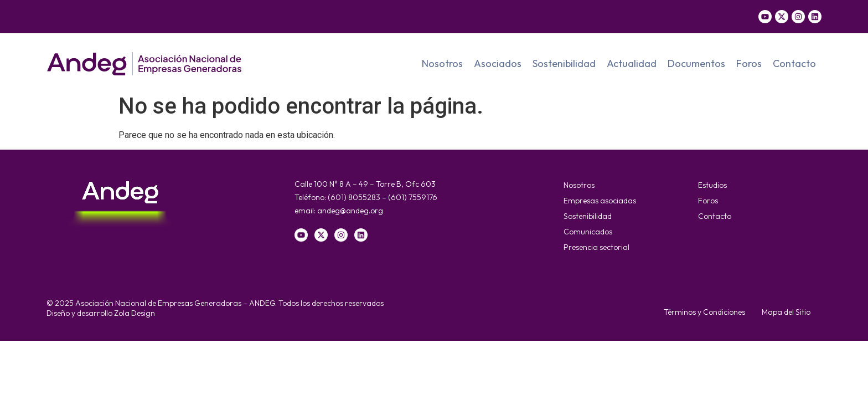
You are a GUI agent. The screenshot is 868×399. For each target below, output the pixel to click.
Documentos (696, 63)
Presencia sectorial (596, 247)
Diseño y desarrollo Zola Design (101, 313)
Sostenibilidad (564, 63)
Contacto (794, 63)
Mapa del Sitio (786, 312)
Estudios (712, 185)
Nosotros (442, 63)
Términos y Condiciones (704, 312)
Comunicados (588, 232)
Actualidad (632, 63)
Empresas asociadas (600, 201)
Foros (749, 63)
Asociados (498, 63)
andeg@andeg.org (350, 211)
